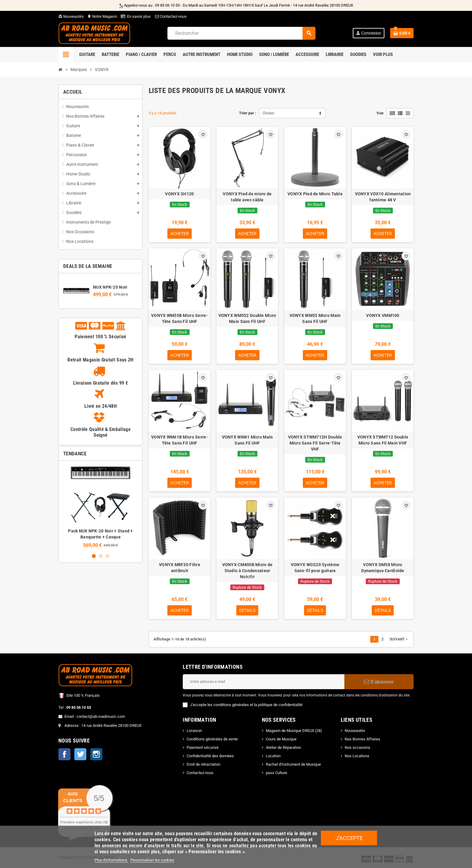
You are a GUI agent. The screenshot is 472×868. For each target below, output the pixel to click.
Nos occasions (357, 747)
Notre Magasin (102, 16)
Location (273, 756)
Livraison (194, 731)
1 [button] (94, 556)
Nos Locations (357, 756)
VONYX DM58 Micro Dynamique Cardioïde (383, 568)
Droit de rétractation (203, 764)
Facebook (64, 755)
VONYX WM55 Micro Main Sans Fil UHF (315, 318)
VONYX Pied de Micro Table (315, 194)
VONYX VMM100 (383, 315)
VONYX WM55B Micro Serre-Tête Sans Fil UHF (180, 318)
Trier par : (248, 113)
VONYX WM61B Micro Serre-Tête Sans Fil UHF (180, 440)
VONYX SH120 (179, 194)
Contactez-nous (170, 16)
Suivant (399, 639)
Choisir (268, 113)
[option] (101, 507)
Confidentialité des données (210, 756)
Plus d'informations (111, 860)
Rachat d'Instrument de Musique (293, 764)
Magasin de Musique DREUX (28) (294, 731)
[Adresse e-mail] (264, 682)
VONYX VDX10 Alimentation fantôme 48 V (383, 197)
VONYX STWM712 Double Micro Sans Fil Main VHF (383, 440)
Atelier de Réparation (283, 747)
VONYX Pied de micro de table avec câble (247, 197)
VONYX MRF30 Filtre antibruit (180, 568)
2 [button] (101, 556)
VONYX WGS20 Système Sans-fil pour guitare (315, 568)
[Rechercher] (241, 33)
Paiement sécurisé (203, 747)
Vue (380, 113)
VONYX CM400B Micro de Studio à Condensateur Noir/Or (247, 571)
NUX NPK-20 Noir (110, 287)
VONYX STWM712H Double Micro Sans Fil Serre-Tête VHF (315, 443)
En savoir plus (139, 16)
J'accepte (349, 838)
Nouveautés (71, 16)
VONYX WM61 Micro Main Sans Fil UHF (247, 440)
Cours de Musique (281, 739)
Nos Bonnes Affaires (362, 739)
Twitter (80, 755)
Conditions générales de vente (212, 739)
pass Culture (276, 773)
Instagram (96, 755)
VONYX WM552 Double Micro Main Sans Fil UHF (247, 318)
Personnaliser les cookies (152, 860)
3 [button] (108, 556)
